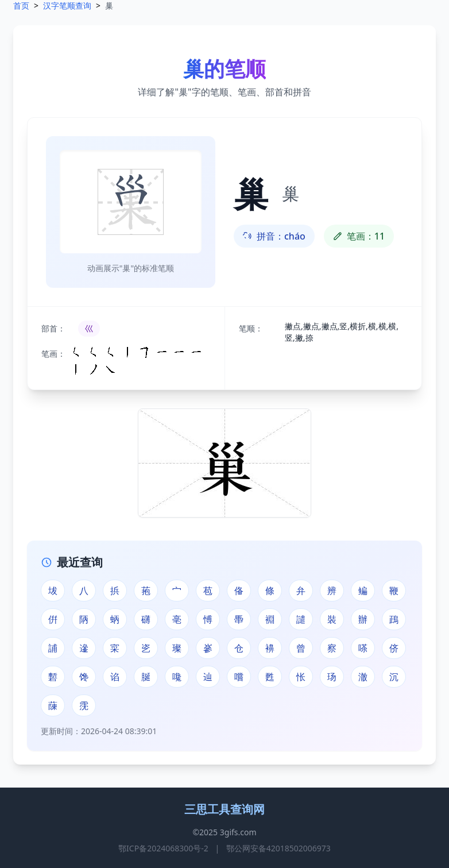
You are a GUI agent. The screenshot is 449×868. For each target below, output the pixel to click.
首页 (21, 5)
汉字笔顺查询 (67, 5)
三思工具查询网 (225, 809)
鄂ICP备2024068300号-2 (163, 848)
